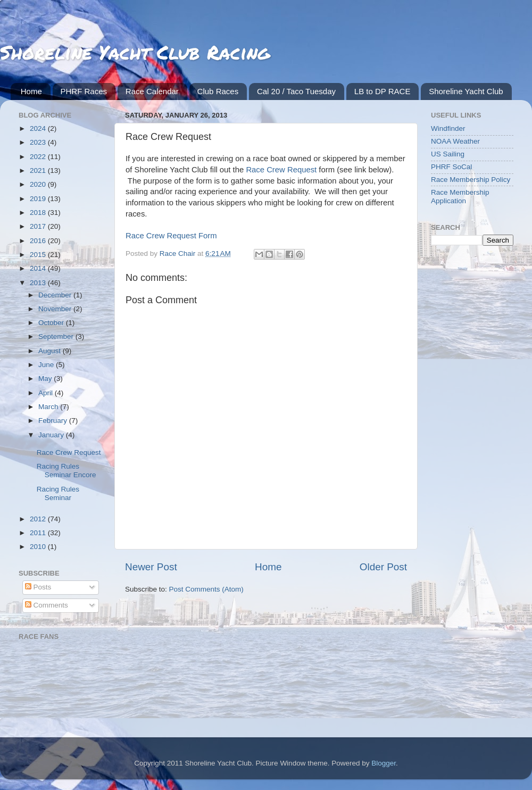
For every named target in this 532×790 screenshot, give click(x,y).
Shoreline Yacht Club (466, 91)
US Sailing (448, 154)
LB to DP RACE (383, 91)
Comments (47, 605)
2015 (39, 255)
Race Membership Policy (471, 180)
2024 (39, 128)
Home (31, 91)
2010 (39, 547)
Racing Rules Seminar (58, 493)
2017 (39, 226)
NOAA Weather (455, 141)
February (54, 421)
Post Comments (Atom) (206, 589)
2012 (39, 519)
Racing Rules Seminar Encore (66, 471)
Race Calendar (152, 91)
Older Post (383, 567)
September (57, 336)
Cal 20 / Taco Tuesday (296, 91)
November (56, 309)
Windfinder (448, 128)
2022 (39, 157)
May (46, 379)
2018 (39, 213)
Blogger (384, 763)
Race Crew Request (281, 170)
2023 (39, 142)
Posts (38, 587)
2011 (39, 533)
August (51, 351)
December (56, 295)
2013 (39, 283)
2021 (39, 171)
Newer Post (151, 567)
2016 (39, 241)
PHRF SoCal (451, 167)
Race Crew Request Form (171, 236)
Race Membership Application (460, 197)
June (47, 365)
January (52, 435)
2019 (39, 199)
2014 (39, 268)
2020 (39, 184)
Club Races (218, 91)
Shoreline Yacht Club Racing (135, 52)
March (49, 407)
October (52, 323)
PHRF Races (84, 91)
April (47, 393)
